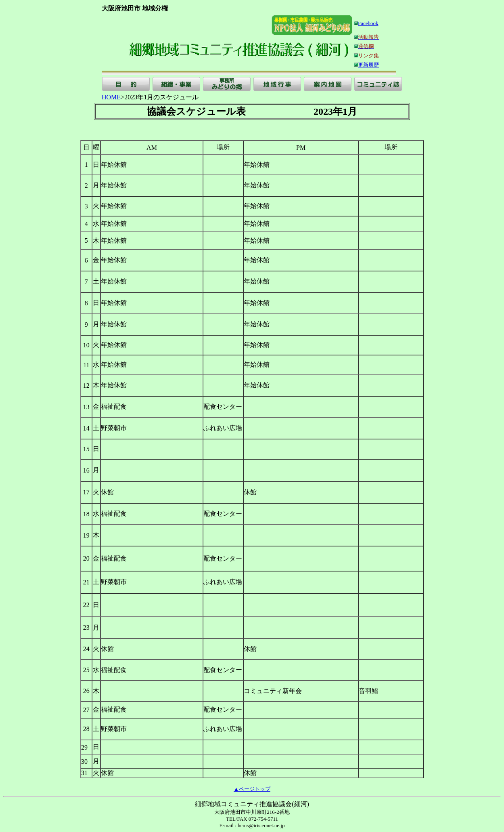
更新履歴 (368, 65)
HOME (111, 97)
